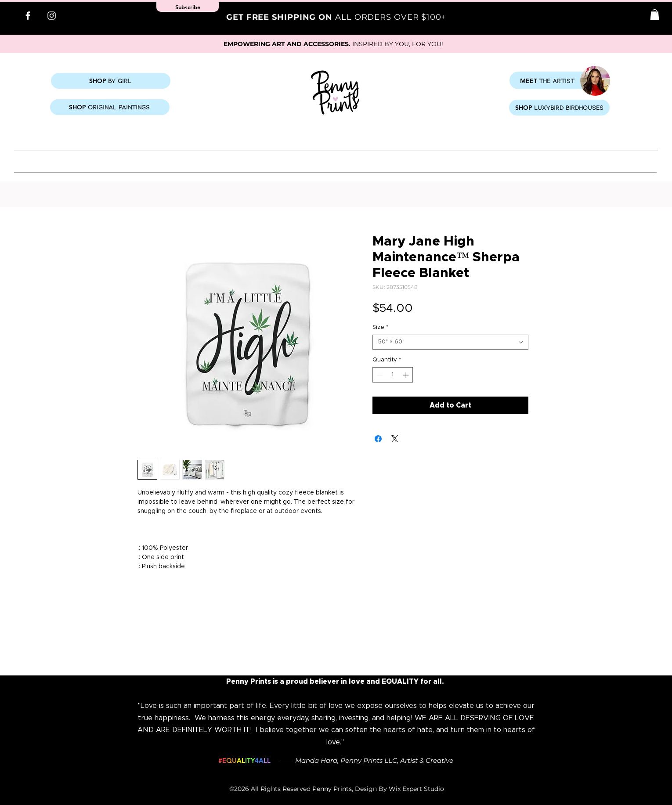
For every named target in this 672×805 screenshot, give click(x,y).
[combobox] (450, 342)
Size (380, 327)
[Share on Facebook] (378, 439)
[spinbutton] (393, 375)
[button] (655, 15)
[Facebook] (28, 16)
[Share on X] (395, 439)
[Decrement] (379, 375)
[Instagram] (52, 16)
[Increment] (407, 375)
